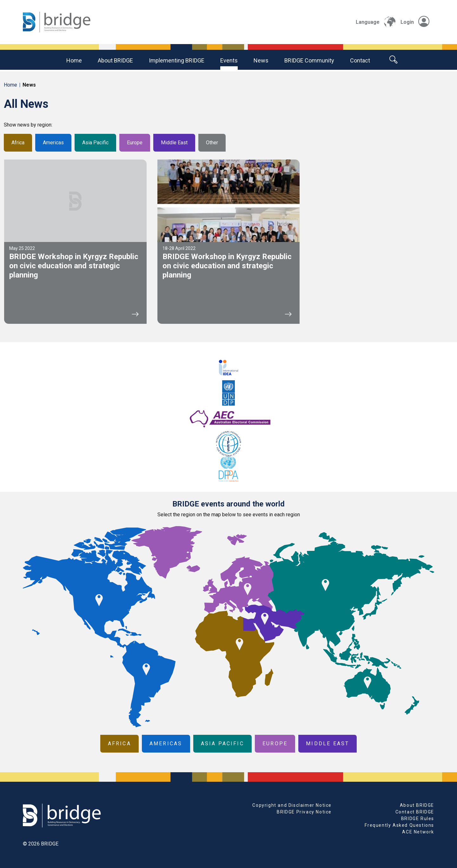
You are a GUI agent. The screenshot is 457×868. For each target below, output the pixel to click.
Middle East (174, 143)
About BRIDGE (115, 60)
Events (229, 60)
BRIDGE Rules (418, 819)
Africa (18, 143)
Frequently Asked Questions (399, 825)
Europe (135, 143)
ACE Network (418, 832)
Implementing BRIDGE (177, 60)
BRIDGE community (309, 60)
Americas (53, 143)
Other (212, 143)
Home (74, 60)
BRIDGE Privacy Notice (304, 812)
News (261, 60)
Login (415, 22)
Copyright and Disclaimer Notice (292, 805)
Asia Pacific (95, 143)
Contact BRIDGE (415, 812)
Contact (360, 60)
